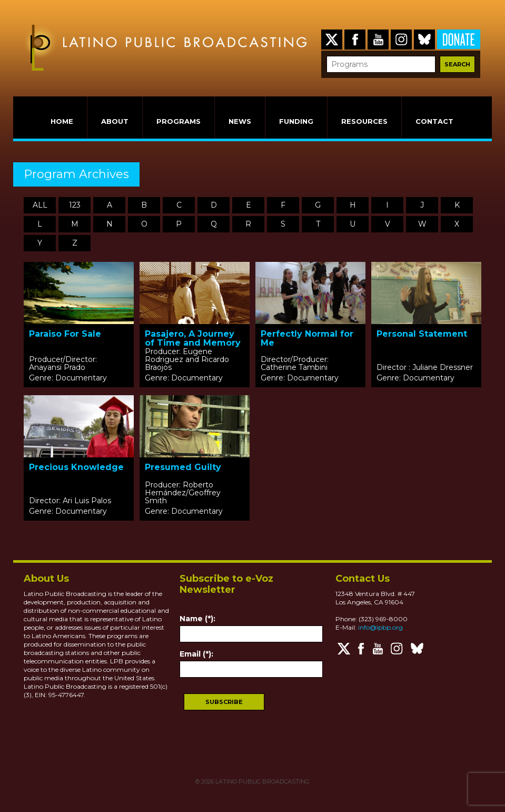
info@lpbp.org (380, 627)
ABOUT (115, 121)
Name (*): (197, 619)
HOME (62, 121)
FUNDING (296, 121)
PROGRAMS (179, 121)
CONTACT (434, 121)
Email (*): (196, 654)
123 (75, 205)
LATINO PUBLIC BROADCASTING (262, 781)
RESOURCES (364, 121)
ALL (40, 205)
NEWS (240, 121)
